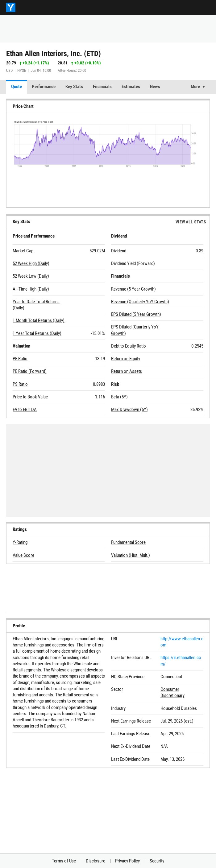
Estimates (131, 87)
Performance (44, 87)
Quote (17, 87)
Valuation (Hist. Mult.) (131, 555)
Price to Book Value (30, 397)
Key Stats (74, 87)
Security (157, 861)
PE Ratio (20, 359)
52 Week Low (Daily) (31, 276)
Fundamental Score (128, 542)
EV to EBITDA (25, 410)
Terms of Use (64, 861)
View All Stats (191, 222)
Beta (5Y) (119, 397)
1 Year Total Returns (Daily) (37, 333)
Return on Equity (126, 359)
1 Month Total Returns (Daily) (39, 320)
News (155, 87)
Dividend (119, 251)
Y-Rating (20, 542)
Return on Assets (127, 371)
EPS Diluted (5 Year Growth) (136, 314)
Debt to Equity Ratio (129, 346)
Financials (102, 87)
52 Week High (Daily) (31, 263)
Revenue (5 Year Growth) (133, 289)
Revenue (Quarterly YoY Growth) (140, 302)
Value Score (23, 555)
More (195, 87)
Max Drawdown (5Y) (129, 410)
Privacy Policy (127, 861)
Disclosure (96, 861)
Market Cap (23, 251)
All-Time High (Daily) (31, 289)
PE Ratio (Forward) (30, 371)
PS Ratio (20, 384)
